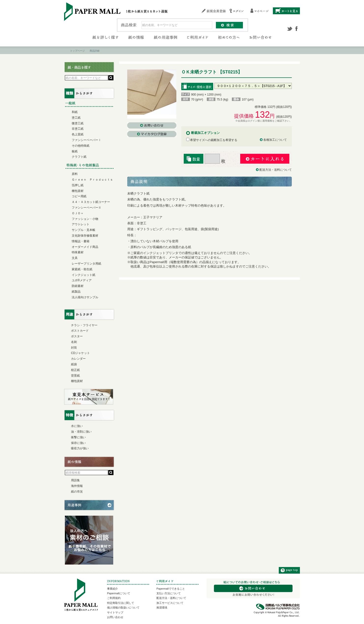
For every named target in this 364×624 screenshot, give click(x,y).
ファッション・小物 (85, 219)
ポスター (77, 336)
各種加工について (275, 140)
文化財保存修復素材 (85, 236)
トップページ (77, 51)
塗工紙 (76, 118)
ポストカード (80, 331)
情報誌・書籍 (81, 241)
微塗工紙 (78, 123)
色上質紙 (78, 134)
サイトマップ (115, 612)
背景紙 (75, 376)
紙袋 (74, 364)
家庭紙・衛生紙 (82, 269)
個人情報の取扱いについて (123, 608)
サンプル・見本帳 (84, 230)
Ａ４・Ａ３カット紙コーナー (91, 202)
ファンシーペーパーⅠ (86, 140)
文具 (75, 258)
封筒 (74, 348)
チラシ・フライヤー (84, 325)
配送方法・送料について (276, 170)
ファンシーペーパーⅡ (86, 208)
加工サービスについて (170, 603)
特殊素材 (78, 252)
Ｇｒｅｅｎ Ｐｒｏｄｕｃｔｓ (92, 180)
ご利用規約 (114, 598)
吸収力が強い (80, 448)
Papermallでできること (171, 589)
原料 (75, 174)
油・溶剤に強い (81, 432)
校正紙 (75, 370)
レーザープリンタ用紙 (86, 264)
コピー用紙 (79, 196)
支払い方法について (169, 593)
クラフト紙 (79, 157)
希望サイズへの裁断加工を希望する (212, 140)
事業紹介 (112, 589)
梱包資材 (78, 191)
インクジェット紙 (84, 275)
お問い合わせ (115, 617)
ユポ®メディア (82, 280)
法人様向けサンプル (85, 297)
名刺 (74, 342)
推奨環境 (162, 608)
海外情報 (77, 486)
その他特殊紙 (81, 146)
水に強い (77, 426)
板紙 (75, 151)
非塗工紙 (78, 129)
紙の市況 (77, 492)
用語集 (75, 480)
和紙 (75, 112)
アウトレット (81, 224)
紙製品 (76, 292)
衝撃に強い (78, 437)
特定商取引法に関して (121, 603)
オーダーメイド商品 (85, 247)
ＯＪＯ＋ (78, 213)
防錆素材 (78, 286)
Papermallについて (119, 593)
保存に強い (78, 443)
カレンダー (78, 359)
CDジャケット (80, 353)
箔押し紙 (78, 185)
